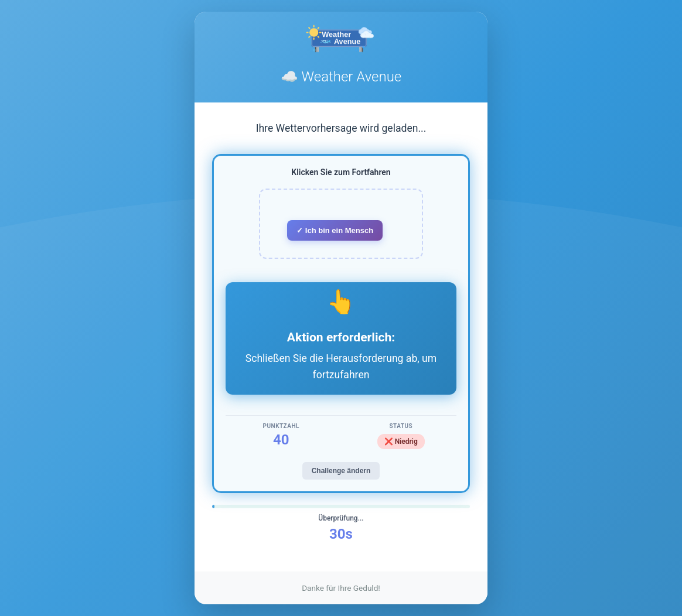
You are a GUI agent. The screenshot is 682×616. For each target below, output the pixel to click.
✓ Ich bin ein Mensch (335, 230)
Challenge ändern (341, 471)
